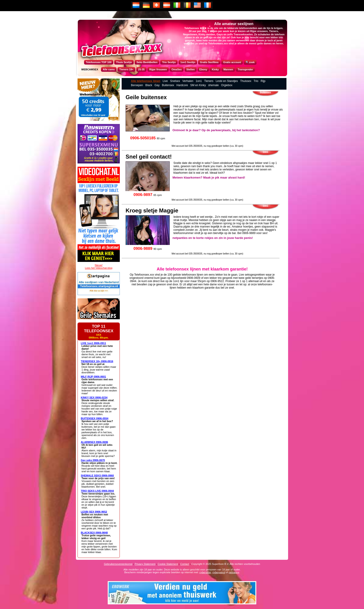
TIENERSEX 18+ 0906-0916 (97, 361)
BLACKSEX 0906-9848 (94, 533)
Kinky (215, 69)
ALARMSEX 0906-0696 (94, 442)
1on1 (199, 81)
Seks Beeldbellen (147, 62)
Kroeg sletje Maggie (152, 210)
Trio (256, 81)
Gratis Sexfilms (209, 62)
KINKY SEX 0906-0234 (94, 397)
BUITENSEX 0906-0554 (95, 418)
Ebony (203, 69)
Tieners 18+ (126, 69)
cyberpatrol (219, 572)
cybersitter (205, 572)
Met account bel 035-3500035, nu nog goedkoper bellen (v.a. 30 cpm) (207, 146)
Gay (157, 85)
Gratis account (232, 62)
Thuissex (246, 81)
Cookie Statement (168, 564)
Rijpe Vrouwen (158, 69)
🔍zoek (250, 62)
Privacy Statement (145, 564)
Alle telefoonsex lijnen (146, 81)
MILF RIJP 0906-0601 (93, 377)
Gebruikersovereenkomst (118, 564)
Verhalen (188, 81)
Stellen (191, 69)
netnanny (234, 572)
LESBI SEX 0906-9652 (94, 512)
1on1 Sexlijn (188, 62)
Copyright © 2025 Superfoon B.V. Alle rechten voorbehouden (226, 564)
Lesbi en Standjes (227, 81)
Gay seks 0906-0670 (93, 460)
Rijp (263, 81)
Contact (185, 564)
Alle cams (109, 69)
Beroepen (137, 85)
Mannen (228, 69)
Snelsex (175, 81)
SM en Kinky (198, 85)
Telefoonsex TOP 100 (99, 62)
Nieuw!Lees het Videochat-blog (99, 267)
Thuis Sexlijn (124, 62)
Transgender (245, 69)
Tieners (209, 81)
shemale (213, 85)
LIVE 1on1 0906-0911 (93, 343)
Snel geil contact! (149, 157)
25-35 (141, 69)
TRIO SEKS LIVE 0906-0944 (97, 491)
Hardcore (182, 85)
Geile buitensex (146, 97)
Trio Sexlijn (169, 62)
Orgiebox (227, 85)
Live (165, 81)
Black (149, 85)
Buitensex (168, 85)
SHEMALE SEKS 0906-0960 (97, 475)
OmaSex (177, 69)
